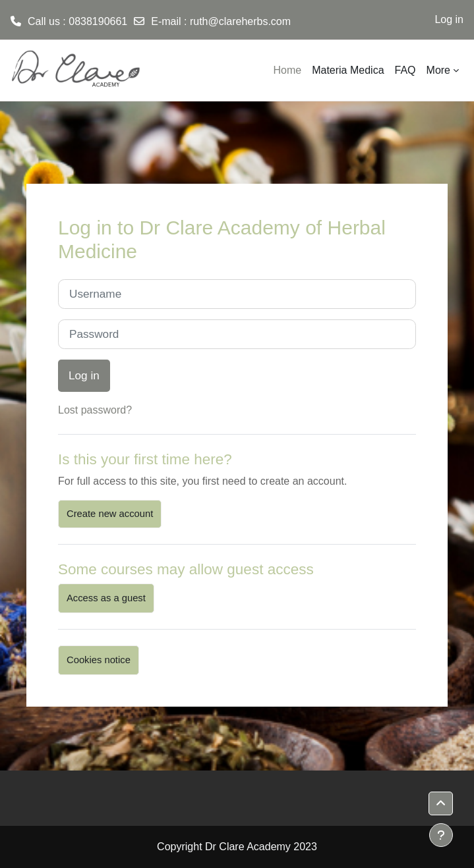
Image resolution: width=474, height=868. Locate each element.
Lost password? (95, 410)
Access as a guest (106, 598)
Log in (449, 19)
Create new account (110, 514)
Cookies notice (99, 660)
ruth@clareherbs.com (240, 21)
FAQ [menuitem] (405, 70)
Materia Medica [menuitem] (348, 70)
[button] (441, 803)
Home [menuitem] (287, 70)
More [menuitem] (438, 70)
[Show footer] (441, 835)
